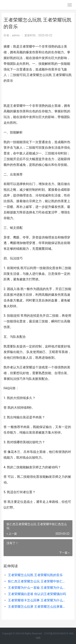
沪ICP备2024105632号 (56, 634)
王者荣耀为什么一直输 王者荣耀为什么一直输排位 (37, 588)
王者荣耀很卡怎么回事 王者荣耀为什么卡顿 (37, 600)
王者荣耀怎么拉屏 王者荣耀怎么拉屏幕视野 (37, 607)
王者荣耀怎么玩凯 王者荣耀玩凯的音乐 (35, 575)
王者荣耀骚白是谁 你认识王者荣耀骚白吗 (37, 594)
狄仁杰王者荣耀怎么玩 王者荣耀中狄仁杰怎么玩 (37, 581)
